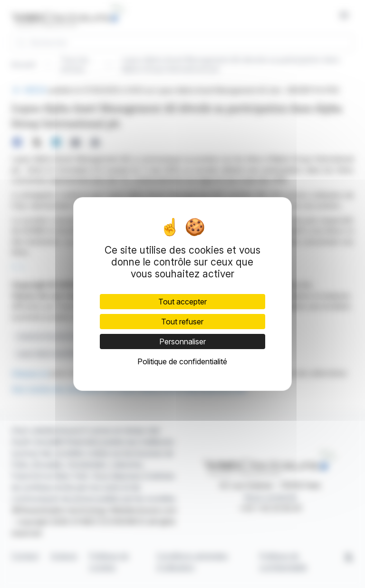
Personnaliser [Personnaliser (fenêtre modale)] (182, 341)
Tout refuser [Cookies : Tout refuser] (182, 322)
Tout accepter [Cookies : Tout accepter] (182, 302)
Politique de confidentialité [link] (182, 361)
